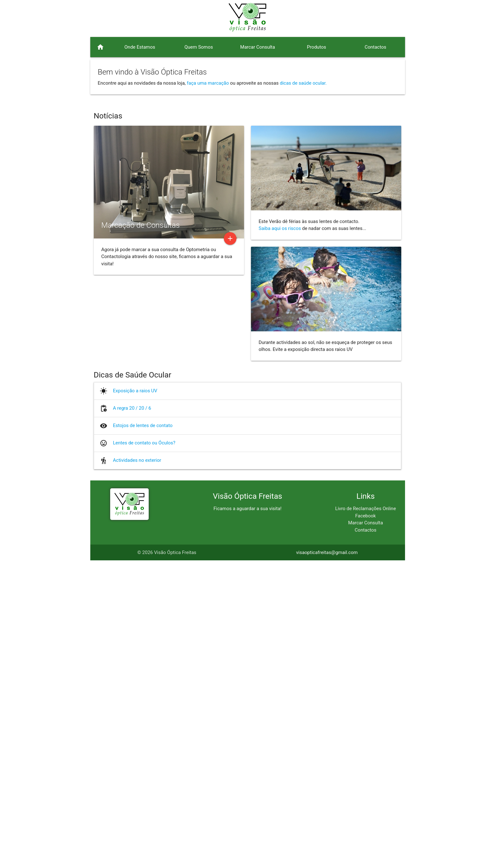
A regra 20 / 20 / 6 (132, 716)
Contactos (366, 837)
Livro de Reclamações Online (366, 816)
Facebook (365, 823)
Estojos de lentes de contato (143, 733)
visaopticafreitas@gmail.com (327, 860)
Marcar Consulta (366, 830)
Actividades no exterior (137, 768)
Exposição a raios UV (135, 698)
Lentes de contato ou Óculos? (144, 750)
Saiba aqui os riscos (280, 536)
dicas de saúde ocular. (303, 83)
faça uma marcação (208, 83)
